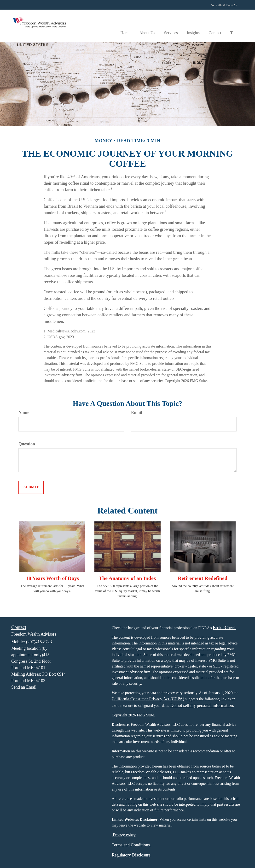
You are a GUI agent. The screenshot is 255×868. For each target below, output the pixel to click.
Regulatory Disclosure (131, 855)
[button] (151, 25)
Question (27, 444)
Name (24, 412)
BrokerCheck (224, 627)
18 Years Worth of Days (52, 578)
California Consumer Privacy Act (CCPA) (148, 699)
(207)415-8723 (224, 5)
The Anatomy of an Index (127, 578)
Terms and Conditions (131, 845)
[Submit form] (31, 487)
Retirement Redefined (203, 578)
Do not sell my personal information (202, 705)
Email (137, 412)
